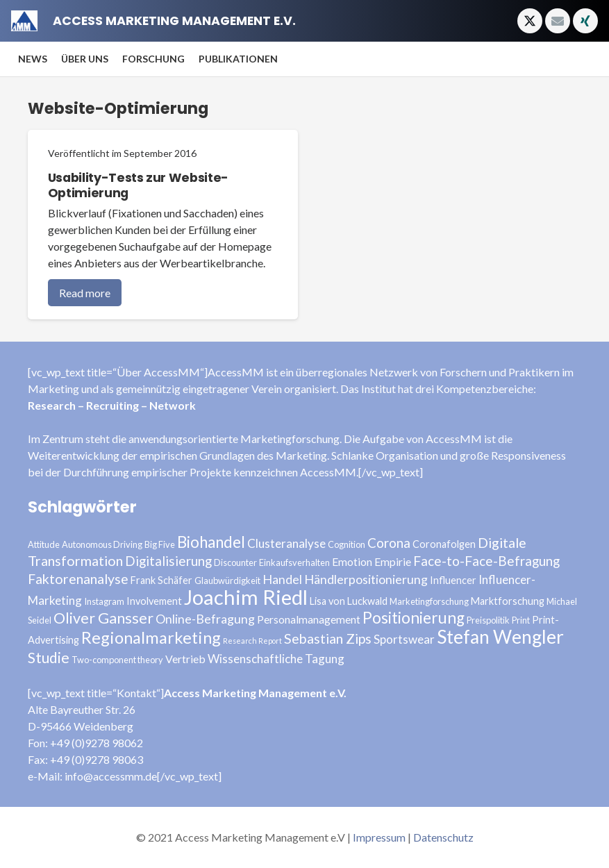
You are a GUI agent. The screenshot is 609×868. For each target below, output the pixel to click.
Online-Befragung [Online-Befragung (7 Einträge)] (205, 619)
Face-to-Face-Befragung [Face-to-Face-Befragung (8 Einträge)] (486, 561)
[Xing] (585, 21)
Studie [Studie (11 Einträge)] (49, 657)
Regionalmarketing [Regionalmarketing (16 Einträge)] (151, 637)
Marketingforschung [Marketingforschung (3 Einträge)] (429, 601)
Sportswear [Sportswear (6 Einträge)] (404, 639)
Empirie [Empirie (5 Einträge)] (393, 561)
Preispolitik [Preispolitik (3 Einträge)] (488, 620)
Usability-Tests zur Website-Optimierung (138, 186)
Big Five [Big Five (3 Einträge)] (160, 544)
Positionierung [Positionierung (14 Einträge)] (414, 618)
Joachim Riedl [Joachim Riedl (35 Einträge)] (246, 597)
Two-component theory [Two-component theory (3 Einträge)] (117, 660)
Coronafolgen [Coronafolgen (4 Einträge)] (444, 544)
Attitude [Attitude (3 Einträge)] (44, 544)
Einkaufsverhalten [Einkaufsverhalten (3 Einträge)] (294, 562)
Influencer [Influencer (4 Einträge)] (453, 580)
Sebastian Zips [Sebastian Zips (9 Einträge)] (328, 639)
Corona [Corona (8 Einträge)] (389, 543)
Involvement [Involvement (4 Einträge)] (154, 601)
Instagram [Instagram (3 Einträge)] (104, 601)
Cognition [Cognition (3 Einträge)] (347, 544)
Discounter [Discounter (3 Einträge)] (235, 562)
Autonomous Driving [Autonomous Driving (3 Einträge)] (102, 544)
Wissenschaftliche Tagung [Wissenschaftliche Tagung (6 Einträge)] (276, 659)
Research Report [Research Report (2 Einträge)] (252, 641)
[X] (530, 21)
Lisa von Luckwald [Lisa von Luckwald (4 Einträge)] (349, 601)
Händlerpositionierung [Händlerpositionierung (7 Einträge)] (366, 579)
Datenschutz (443, 837)
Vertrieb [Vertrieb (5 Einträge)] (185, 659)
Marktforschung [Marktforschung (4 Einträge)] (508, 601)
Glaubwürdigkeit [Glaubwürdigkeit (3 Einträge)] (227, 581)
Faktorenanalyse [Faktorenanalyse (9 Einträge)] (78, 579)
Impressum (379, 837)
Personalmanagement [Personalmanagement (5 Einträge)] (309, 619)
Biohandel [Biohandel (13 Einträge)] (211, 542)
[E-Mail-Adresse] (558, 21)
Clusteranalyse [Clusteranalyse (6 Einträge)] (286, 543)
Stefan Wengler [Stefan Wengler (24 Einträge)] (500, 637)
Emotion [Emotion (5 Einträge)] (352, 561)
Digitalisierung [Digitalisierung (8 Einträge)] (168, 561)
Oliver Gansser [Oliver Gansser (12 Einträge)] (103, 618)
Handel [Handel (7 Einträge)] (282, 579)
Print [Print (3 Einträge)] (521, 620)
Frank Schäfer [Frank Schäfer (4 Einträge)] (161, 580)
